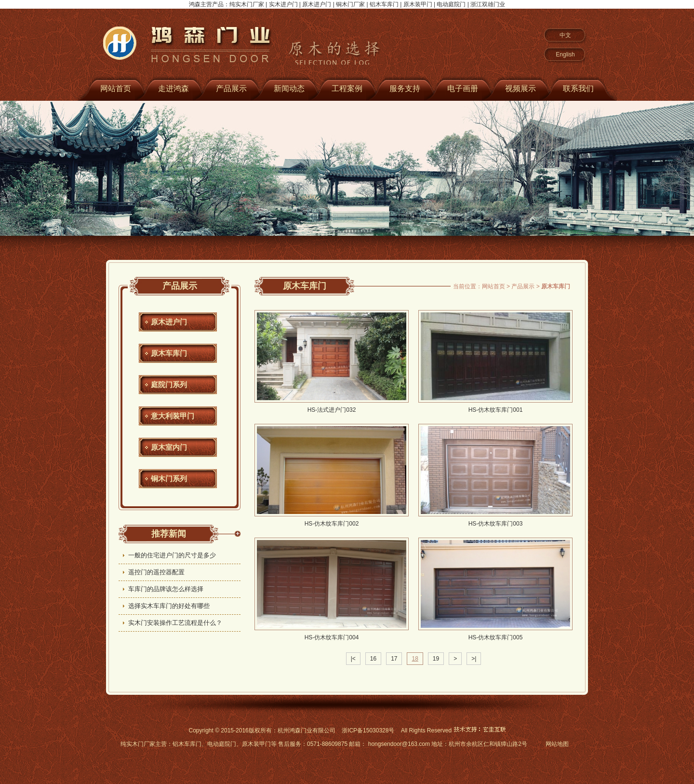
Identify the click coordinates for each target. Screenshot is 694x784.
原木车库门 (169, 353)
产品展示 (231, 88)
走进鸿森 (173, 88)
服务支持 (405, 88)
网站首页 (116, 88)
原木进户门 (169, 322)
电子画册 (463, 88)
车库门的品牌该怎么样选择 (166, 589)
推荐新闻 (169, 534)
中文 (565, 35)
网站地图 (557, 744)
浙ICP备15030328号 (368, 730)
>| (474, 659)
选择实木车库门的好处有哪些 (169, 606)
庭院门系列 (169, 385)
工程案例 (347, 88)
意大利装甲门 (173, 416)
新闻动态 (289, 88)
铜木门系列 (169, 479)
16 (373, 659)
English (565, 54)
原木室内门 (169, 447)
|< (353, 659)
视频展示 (520, 88)
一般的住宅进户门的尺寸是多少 (172, 555)
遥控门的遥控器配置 (156, 572)
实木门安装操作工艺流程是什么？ (175, 623)
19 (436, 659)
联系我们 (578, 88)
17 (394, 659)
